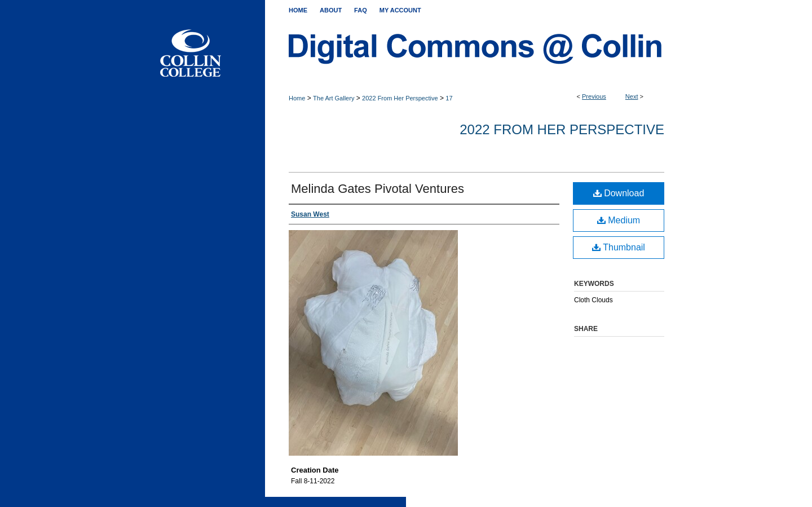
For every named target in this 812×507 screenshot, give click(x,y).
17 (449, 98)
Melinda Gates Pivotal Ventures (378, 189)
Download (619, 193)
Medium (619, 220)
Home (297, 98)
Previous (594, 96)
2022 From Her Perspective (400, 98)
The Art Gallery (334, 98)
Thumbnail (619, 247)
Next (632, 96)
